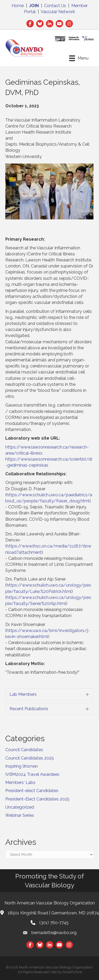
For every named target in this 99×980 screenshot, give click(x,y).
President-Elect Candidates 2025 (37, 799)
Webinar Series (20, 815)
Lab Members (23, 694)
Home (18, 6)
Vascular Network (58, 12)
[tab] (49, 694)
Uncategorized (20, 807)
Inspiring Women (22, 766)
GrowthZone (72, 972)
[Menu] (79, 58)
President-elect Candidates (32, 791)
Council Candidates (24, 750)
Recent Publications (29, 709)
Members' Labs (20, 783)
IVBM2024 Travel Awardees (32, 774)
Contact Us (55, 6)
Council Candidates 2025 (30, 758)
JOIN (34, 6)
